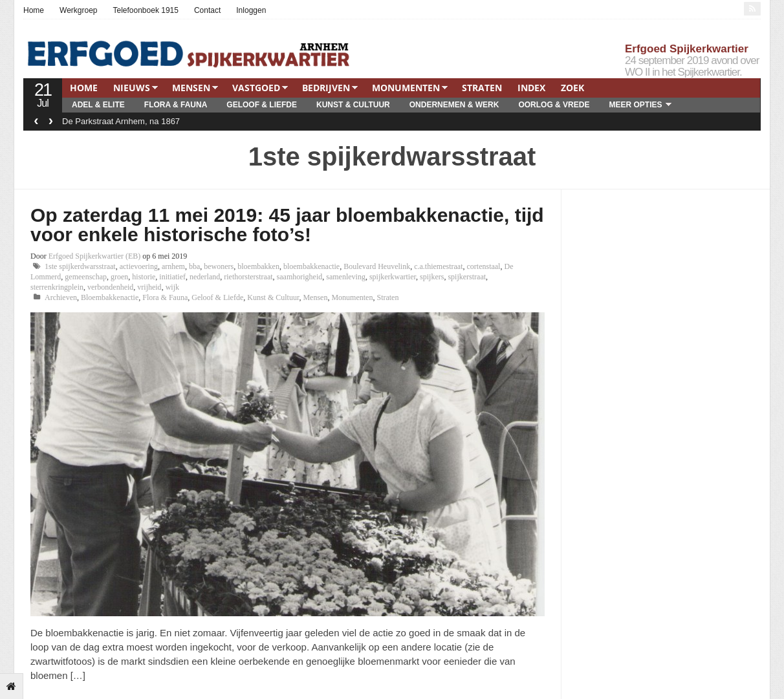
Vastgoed (256, 88)
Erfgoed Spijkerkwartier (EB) (95, 256)
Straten (482, 88)
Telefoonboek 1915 (146, 10)
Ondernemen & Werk (454, 105)
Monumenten (406, 88)
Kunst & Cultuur (353, 105)
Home (34, 10)
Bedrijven (326, 88)
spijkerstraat (467, 277)
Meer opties (635, 105)
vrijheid (149, 287)
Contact (207, 10)
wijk (172, 287)
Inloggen (251, 10)
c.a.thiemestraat (438, 266)
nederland (205, 277)
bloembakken (258, 266)
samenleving (346, 277)
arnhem (173, 266)
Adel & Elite (98, 105)
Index (531, 88)
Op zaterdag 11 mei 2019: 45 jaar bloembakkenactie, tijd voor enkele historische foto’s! (287, 225)
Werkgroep (78, 10)
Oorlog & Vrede (554, 105)
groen (119, 277)
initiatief (172, 277)
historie (144, 277)
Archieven (61, 297)
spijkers (432, 277)
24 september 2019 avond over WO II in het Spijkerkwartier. (692, 66)
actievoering (139, 266)
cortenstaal (483, 266)
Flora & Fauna (176, 105)
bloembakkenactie (311, 266)
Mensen (191, 88)
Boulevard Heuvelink (377, 266)
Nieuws (132, 88)
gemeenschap (86, 277)
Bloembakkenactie (110, 297)
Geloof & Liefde (262, 105)
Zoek (572, 88)
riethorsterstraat (248, 277)
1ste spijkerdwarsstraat (80, 266)
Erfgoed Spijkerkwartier (687, 49)
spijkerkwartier (393, 277)
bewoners (219, 266)
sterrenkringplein (57, 287)
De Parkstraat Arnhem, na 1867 (121, 121)
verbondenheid (110, 287)
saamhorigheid (300, 277)
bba (194, 266)
